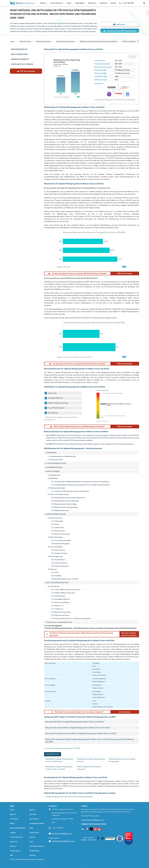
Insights (13, 833)
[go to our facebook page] (87, 829)
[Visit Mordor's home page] (22, 3)
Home (12, 810)
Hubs (31, 842)
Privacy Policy (15, 851)
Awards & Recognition (18, 828)
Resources (92, 3)
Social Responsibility (37, 823)
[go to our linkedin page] (83, 829)
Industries (103, 3)
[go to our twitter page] (91, 829)
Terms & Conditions (37, 846)
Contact (113, 3)
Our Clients (14, 819)
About (69, 3)
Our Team (33, 814)
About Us (13, 814)
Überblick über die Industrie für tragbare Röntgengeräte (122, 760)
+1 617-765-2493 (126, 3)
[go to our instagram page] (100, 829)
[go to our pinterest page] (96, 829)
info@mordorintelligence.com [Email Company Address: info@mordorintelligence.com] (62, 833)
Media (12, 823)
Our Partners (34, 819)
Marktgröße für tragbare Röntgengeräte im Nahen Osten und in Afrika (59, 768)
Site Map (32, 855)
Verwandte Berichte (53, 754)
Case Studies (34, 833)
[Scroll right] (138, 41)
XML (12, 855)
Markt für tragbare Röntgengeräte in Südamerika (89, 768)
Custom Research (57, 3)
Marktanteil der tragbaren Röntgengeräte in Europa (91, 760)
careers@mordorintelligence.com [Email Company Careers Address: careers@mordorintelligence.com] (93, 820)
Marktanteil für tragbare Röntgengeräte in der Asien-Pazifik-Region (60, 760)
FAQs (31, 828)
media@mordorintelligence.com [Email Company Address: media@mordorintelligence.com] (63, 841)
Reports (44, 3)
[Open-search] (144, 3)
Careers (13, 846)
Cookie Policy (34, 851)
